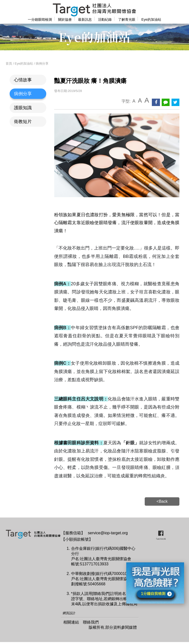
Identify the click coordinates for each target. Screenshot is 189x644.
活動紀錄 (105, 19)
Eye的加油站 (151, 19)
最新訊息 (85, 19)
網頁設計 (69, 613)
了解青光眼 (127, 19)
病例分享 (23, 94)
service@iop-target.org (108, 533)
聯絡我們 (91, 622)
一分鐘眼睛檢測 (40, 19)
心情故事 (23, 80)
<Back (162, 501)
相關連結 (71, 622)
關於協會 (65, 19)
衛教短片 (23, 122)
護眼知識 (23, 108)
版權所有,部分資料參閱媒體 (113, 627)
